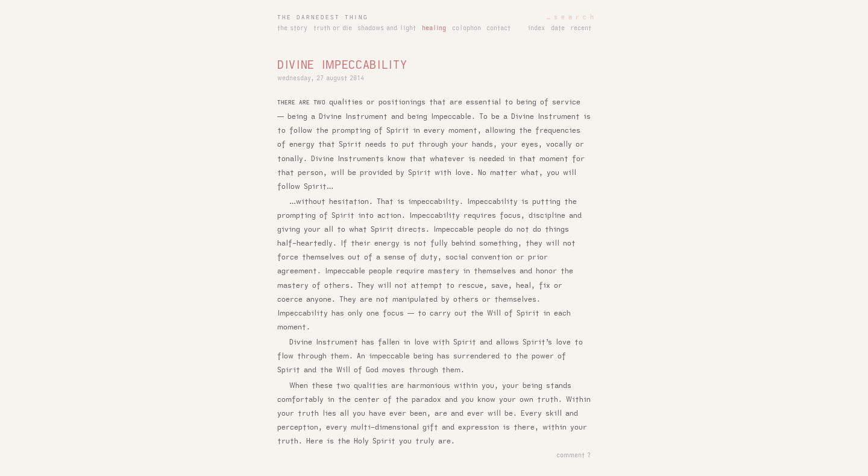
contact (498, 28)
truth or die (333, 28)
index (536, 28)
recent (581, 28)
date (558, 28)
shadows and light (387, 28)
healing (434, 28)
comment (571, 455)
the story (292, 28)
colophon (467, 28)
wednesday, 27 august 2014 (321, 78)
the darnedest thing (323, 17)
